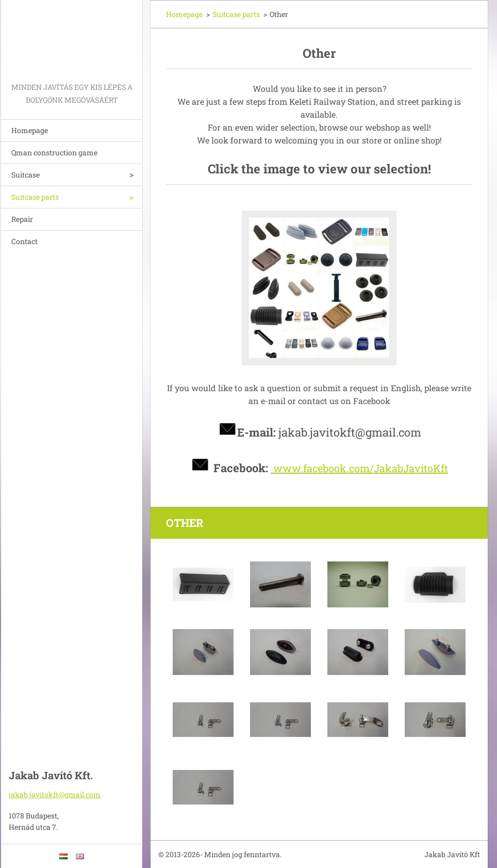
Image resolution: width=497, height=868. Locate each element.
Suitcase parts (35, 197)
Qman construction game (54, 152)
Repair (22, 219)
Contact (24, 241)
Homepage (30, 130)
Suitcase (26, 175)
